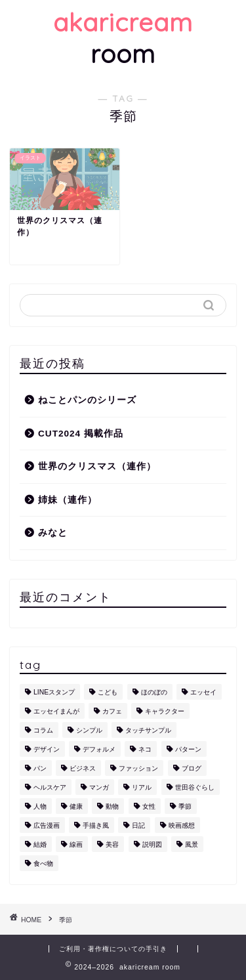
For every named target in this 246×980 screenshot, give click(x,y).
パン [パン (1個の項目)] (40, 768)
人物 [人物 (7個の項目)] (40, 806)
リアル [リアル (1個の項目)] (142, 787)
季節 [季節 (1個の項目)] (185, 806)
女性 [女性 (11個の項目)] (149, 806)
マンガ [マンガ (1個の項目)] (99, 787)
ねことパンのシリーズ (87, 400)
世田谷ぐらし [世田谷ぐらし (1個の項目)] (195, 787)
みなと (53, 533)
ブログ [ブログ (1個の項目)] (192, 768)
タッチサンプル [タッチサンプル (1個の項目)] (148, 730)
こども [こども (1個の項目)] (108, 692)
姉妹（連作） (68, 500)
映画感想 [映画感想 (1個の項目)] (182, 825)
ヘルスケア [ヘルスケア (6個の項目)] (50, 787)
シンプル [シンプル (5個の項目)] (89, 730)
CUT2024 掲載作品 (81, 434)
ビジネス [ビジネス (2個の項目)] (83, 768)
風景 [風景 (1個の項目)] (192, 844)
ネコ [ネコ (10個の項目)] (145, 749)
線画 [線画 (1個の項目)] (76, 844)
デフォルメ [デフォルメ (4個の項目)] (99, 749)
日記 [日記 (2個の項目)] (138, 825)
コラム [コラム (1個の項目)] (43, 730)
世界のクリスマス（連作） (97, 466)
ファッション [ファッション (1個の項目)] (138, 768)
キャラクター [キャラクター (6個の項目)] (165, 711)
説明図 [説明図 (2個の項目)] (152, 844)
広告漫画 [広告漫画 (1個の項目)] (47, 825)
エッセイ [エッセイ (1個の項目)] (203, 692)
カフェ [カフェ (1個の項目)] (112, 711)
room (123, 38)
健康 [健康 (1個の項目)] (76, 806)
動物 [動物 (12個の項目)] (112, 806)
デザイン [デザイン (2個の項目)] (47, 749)
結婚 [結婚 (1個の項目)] (40, 844)
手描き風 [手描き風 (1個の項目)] (96, 825)
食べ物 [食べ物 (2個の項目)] (43, 863)
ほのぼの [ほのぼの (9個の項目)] (154, 692)
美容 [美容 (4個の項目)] (112, 844)
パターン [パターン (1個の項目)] (188, 749)
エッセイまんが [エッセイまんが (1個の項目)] (56, 711)
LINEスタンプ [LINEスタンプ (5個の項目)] (54, 692)
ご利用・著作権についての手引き (113, 949)
